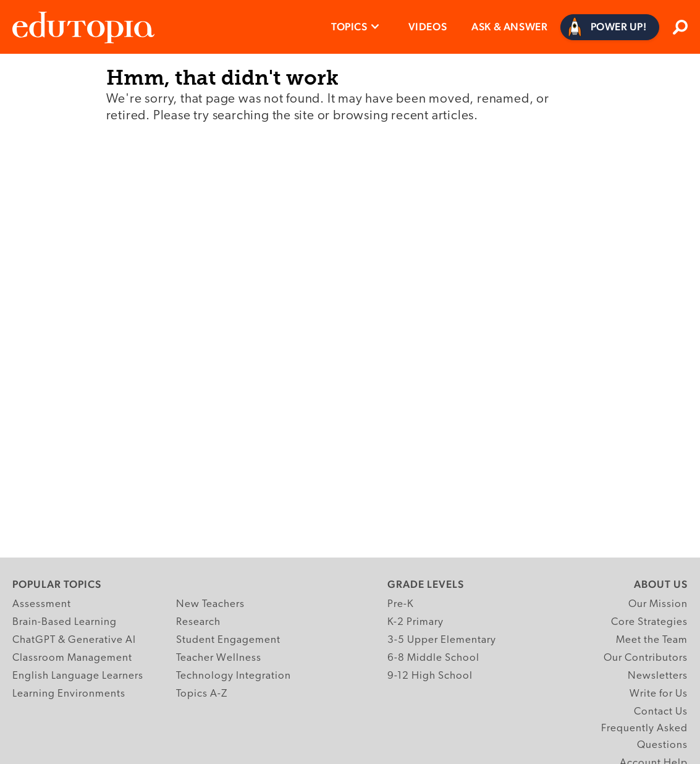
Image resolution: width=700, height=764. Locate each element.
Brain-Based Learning (65, 622)
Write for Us (659, 694)
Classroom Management (72, 658)
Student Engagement (228, 640)
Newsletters (658, 676)
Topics (349, 27)
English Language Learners (78, 676)
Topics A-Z (202, 694)
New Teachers (210, 604)
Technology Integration (234, 676)
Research (198, 622)
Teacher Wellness (219, 658)
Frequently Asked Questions (644, 737)
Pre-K (401, 604)
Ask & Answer (509, 27)
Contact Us (661, 712)
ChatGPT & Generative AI (74, 640)
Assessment (42, 604)
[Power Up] (610, 27)
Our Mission (658, 604)
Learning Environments (69, 694)
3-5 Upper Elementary (442, 640)
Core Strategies (649, 622)
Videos (428, 27)
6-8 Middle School (433, 658)
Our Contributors (646, 658)
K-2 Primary (415, 622)
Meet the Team (652, 640)
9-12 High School (430, 676)
